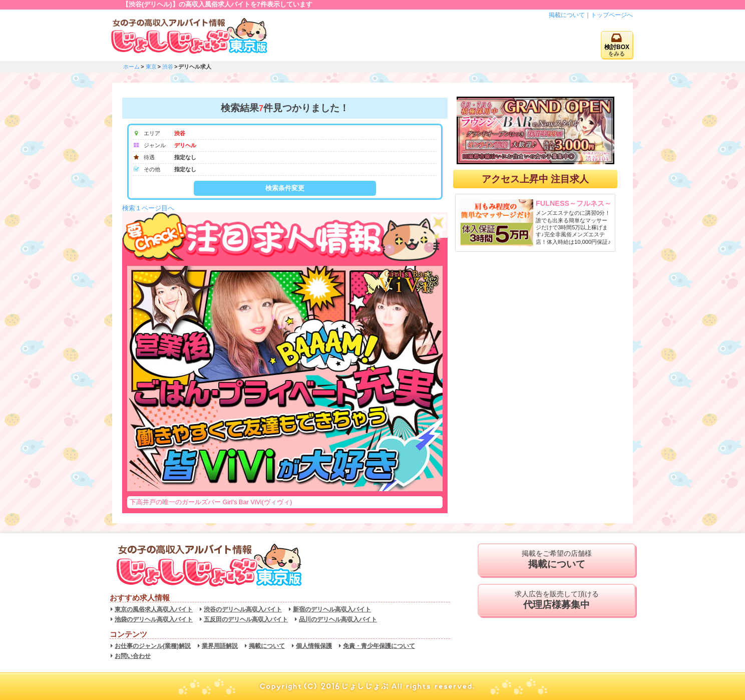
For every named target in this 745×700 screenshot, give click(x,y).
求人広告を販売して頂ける (556, 600)
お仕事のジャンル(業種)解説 (153, 646)
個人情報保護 (314, 646)
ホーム (131, 67)
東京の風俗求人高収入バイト (154, 609)
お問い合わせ (133, 656)
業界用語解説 (220, 646)
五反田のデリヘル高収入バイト (246, 619)
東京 (151, 67)
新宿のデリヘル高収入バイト (332, 609)
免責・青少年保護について (379, 646)
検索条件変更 (285, 188)
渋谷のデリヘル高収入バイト (243, 609)
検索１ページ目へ (148, 208)
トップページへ (612, 15)
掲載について (567, 15)
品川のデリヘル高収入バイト (338, 619)
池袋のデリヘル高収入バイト (154, 619)
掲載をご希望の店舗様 (556, 560)
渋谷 (168, 67)
